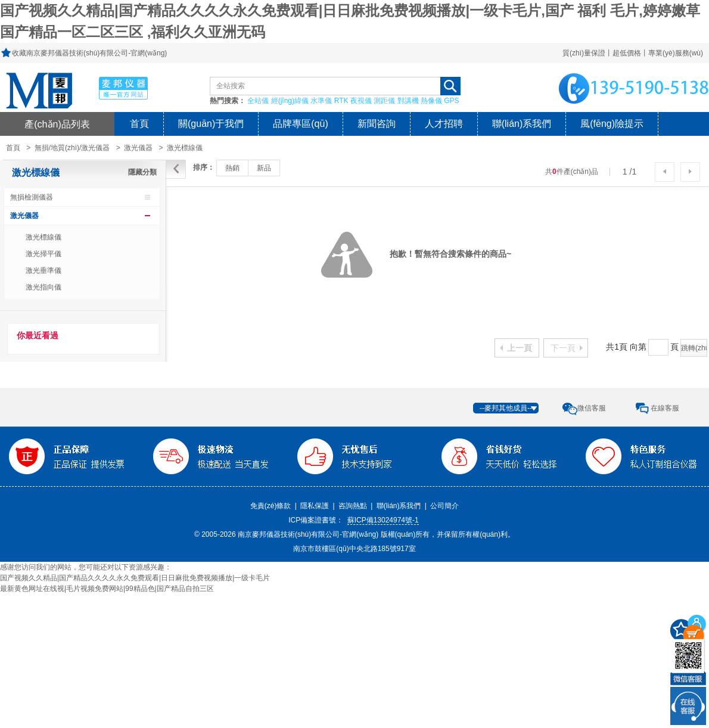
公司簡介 (444, 506)
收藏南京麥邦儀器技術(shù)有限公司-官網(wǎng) (89, 53)
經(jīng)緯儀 (290, 101)
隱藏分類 (142, 172)
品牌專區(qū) (300, 124)
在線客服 (665, 408)
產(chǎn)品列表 (57, 124)
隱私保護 (315, 506)
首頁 (139, 124)
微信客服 (592, 408)
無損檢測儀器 (32, 197)
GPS (451, 101)
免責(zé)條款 (271, 506)
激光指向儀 (43, 287)
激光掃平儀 (43, 254)
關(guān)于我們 (211, 124)
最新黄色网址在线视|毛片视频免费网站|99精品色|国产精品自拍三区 (107, 589)
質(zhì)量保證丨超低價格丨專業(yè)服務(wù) (633, 53)
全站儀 (258, 101)
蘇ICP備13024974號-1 (383, 520)
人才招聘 (444, 124)
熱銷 (232, 168)
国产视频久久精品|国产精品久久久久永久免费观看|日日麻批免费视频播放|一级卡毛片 (135, 578)
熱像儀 (431, 101)
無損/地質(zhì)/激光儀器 (72, 148)
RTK (341, 101)
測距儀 (384, 101)
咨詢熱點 (353, 506)
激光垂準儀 (43, 270)
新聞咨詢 (377, 124)
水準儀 (321, 101)
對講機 (408, 101)
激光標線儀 (185, 148)
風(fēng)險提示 (612, 124)
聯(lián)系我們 (522, 124)
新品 (264, 168)
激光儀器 (138, 148)
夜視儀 (361, 101)
